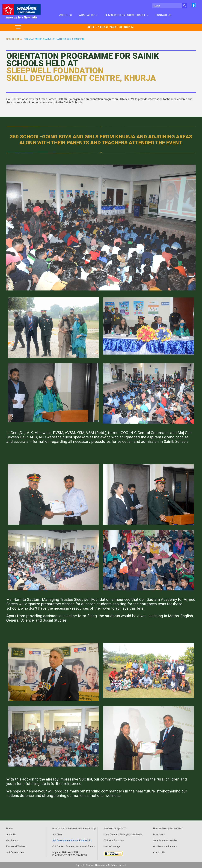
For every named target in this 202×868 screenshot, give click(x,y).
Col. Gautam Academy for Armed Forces (74, 846)
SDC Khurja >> (14, 39)
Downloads (159, 834)
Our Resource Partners (165, 846)
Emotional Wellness (16, 846)
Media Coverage (112, 846)
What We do (88, 15)
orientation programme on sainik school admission (54, 39)
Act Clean (57, 834)
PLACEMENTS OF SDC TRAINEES (70, 854)
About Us (66, 15)
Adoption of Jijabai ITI (115, 829)
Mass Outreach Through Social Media (123, 834)
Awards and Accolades (165, 840)
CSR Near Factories (114, 840)
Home (9, 829)
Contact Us (163, 15)
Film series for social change (127, 15)
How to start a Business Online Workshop (74, 829)
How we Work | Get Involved (168, 829)
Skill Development (15, 852)
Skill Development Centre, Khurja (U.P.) (72, 840)
